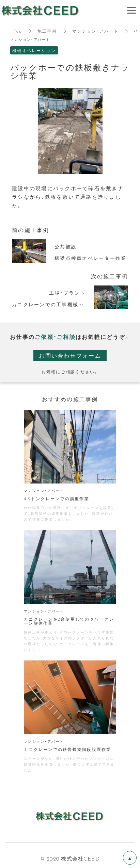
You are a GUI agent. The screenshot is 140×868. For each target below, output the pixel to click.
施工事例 (47, 31)
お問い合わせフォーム (70, 355)
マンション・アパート (96, 31)
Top (18, 31)
